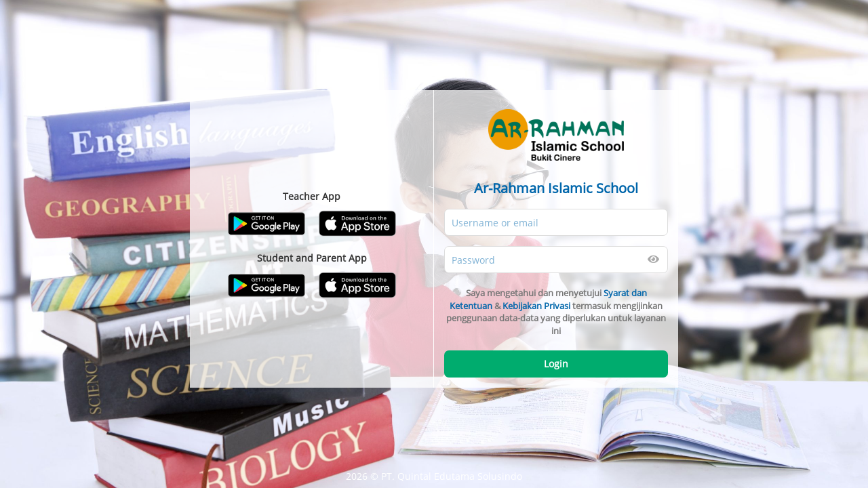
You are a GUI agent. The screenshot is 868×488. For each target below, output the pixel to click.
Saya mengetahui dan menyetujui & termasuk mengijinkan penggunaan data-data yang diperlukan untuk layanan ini (556, 312)
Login (556, 364)
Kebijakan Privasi (536, 306)
